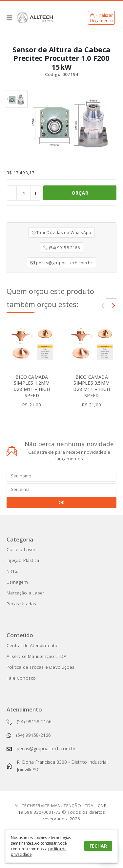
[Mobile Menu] (12, 18)
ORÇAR (80, 193)
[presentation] (103, 305)
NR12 (12, 571)
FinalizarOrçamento (101, 18)
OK (61, 503)
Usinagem (17, 582)
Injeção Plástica (23, 560)
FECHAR (98, 846)
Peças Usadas (21, 604)
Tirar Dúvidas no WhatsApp (61, 232)
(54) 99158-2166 (61, 248)
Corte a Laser (21, 549)
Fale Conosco (21, 678)
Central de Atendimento (32, 645)
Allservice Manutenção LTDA (37, 656)
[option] (16, 99)
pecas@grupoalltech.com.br (61, 263)
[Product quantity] (24, 193)
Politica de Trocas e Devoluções (41, 667)
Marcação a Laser (25, 593)
